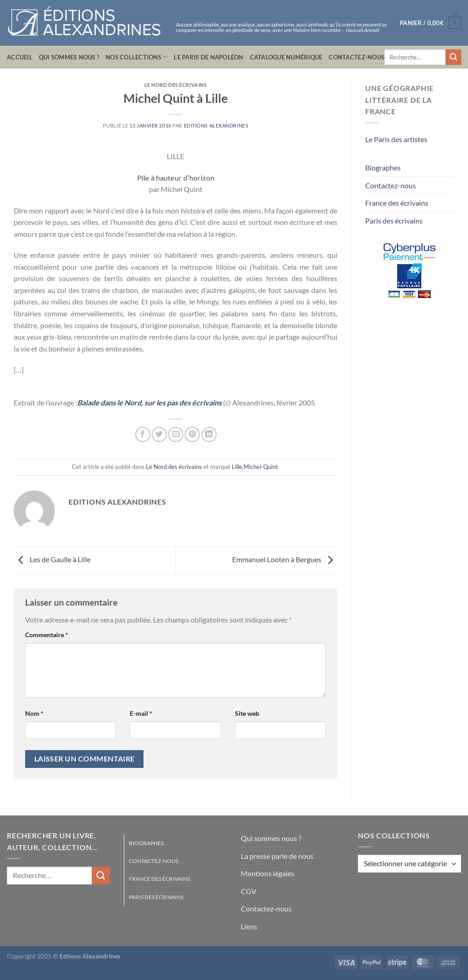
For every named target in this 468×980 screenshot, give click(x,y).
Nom (34, 713)
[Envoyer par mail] (176, 434)
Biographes (383, 168)
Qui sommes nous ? (69, 57)
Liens (249, 926)
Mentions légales (268, 873)
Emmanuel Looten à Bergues (285, 560)
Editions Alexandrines (216, 125)
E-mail (141, 713)
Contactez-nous (356, 57)
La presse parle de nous (277, 856)
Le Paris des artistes (396, 139)
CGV (249, 891)
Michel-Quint (261, 467)
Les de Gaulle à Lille (52, 560)
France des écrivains (397, 203)
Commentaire (47, 635)
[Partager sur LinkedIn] (209, 434)
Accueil (20, 57)
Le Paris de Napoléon (208, 57)
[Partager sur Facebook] (143, 434)
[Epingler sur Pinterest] (192, 434)
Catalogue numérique (286, 57)
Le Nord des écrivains (176, 85)
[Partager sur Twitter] (159, 434)
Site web (247, 713)
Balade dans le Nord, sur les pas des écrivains (149, 402)
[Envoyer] (453, 57)
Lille (237, 467)
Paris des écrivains (394, 221)
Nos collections (136, 57)
